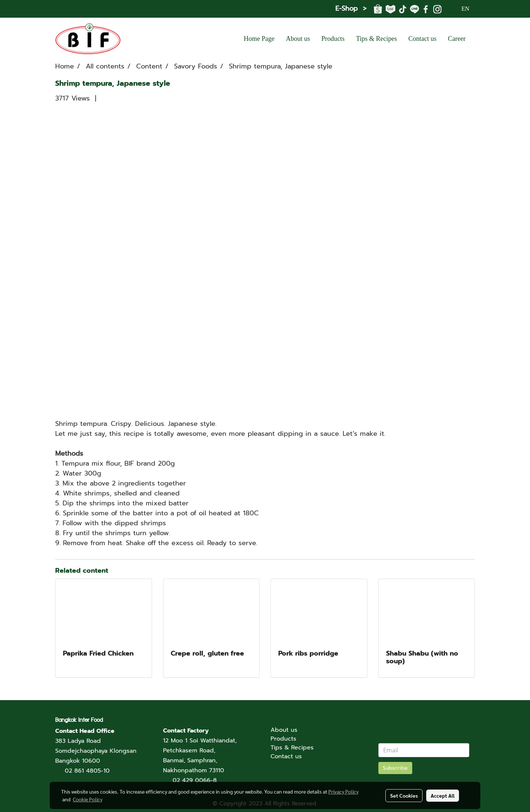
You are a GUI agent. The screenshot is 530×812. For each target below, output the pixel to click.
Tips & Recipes (376, 39)
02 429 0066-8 (195, 780)
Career (457, 39)
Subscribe (395, 768)
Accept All (443, 795)
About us (298, 39)
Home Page (259, 39)
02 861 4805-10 (87, 771)
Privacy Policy (343, 791)
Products (333, 39)
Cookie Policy (88, 799)
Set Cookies (404, 795)
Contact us (423, 39)
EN (461, 9)
